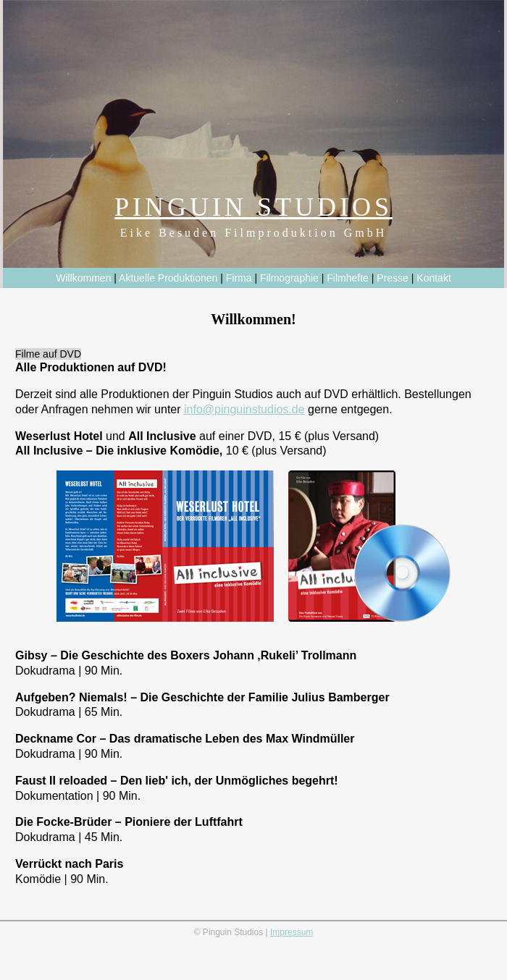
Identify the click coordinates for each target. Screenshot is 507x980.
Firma (239, 278)
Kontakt (433, 278)
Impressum (292, 932)
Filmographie (289, 278)
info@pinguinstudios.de (244, 409)
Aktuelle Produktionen (168, 278)
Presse (393, 278)
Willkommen (83, 278)
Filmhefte (348, 278)
